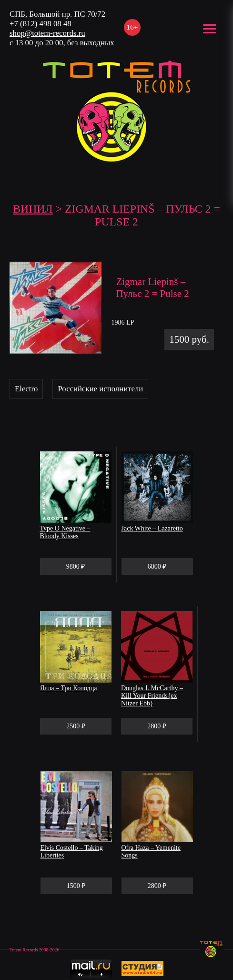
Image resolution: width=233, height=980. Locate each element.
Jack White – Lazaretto (152, 528)
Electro (26, 389)
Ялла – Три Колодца (68, 688)
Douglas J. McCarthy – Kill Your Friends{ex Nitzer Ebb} (152, 696)
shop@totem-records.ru (47, 33)
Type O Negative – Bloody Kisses (65, 532)
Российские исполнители (100, 389)
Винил (33, 209)
